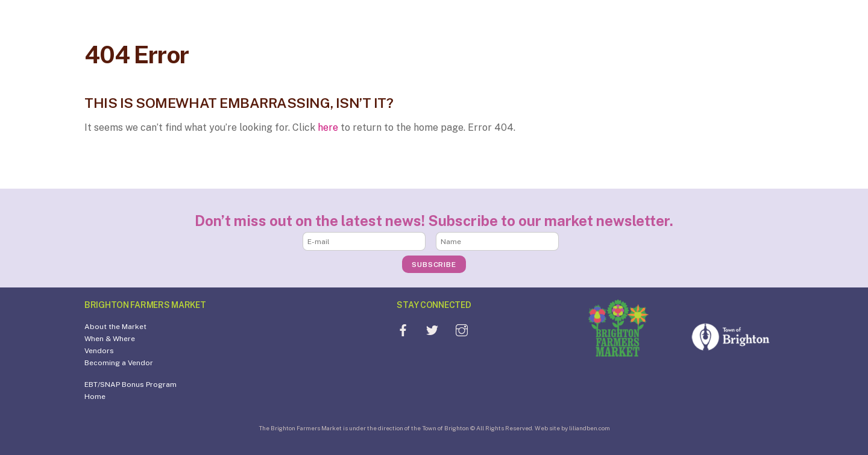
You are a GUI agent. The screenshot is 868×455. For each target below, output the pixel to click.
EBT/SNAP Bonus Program (131, 384)
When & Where (110, 339)
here (328, 127)
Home (95, 397)
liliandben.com (590, 428)
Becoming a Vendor (119, 363)
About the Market (115, 327)
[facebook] (403, 329)
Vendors (99, 351)
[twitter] (432, 329)
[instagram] (462, 329)
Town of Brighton (445, 428)
